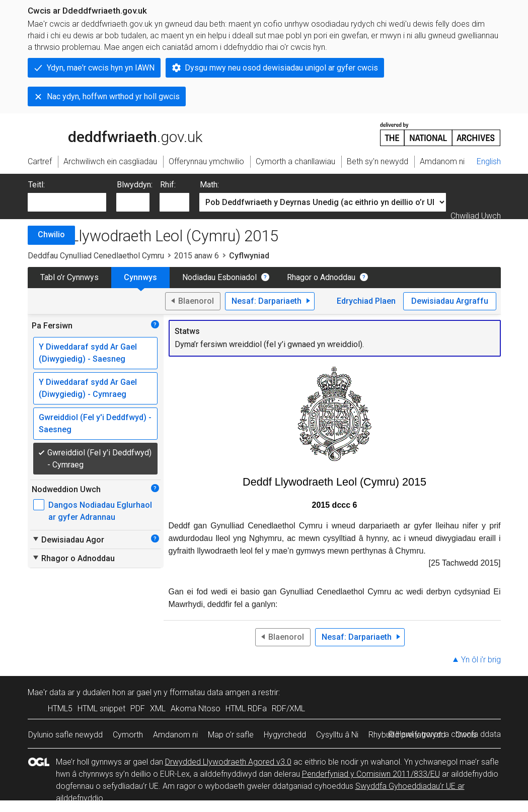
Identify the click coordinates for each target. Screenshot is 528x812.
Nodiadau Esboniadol (219, 277)
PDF (138, 708)
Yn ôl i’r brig (481, 660)
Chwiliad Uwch (476, 216)
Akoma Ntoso (196, 708)
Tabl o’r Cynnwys (69, 277)
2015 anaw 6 (197, 256)
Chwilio (51, 234)
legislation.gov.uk (107, 133)
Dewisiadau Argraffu (450, 301)
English (489, 161)
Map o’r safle (231, 735)
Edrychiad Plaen (366, 301)
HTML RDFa (246, 708)
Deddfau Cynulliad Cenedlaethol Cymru (96, 256)
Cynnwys (140, 277)
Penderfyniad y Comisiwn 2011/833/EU (371, 774)
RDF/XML (288, 708)
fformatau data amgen (210, 692)
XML (158, 708)
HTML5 (60, 708)
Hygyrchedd (285, 735)
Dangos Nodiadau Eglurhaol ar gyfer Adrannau (100, 511)
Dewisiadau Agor (68, 539)
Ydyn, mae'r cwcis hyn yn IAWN (101, 68)
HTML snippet (101, 708)
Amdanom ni (175, 735)
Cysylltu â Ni (337, 735)
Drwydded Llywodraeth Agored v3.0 (228, 762)
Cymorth (128, 735)
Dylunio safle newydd (65, 735)
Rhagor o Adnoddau (321, 277)
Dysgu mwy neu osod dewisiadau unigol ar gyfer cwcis (281, 68)
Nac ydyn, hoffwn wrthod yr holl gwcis (113, 96)
